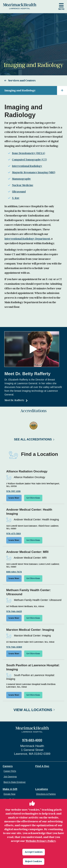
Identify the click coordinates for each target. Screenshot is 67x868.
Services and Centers (22, 81)
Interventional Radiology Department (27, 239)
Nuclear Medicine (23, 185)
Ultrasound (19, 192)
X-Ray (16, 198)
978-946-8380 (14, 647)
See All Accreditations (33, 439)
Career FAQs (10, 771)
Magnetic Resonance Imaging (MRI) (34, 172)
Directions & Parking (46, 794)
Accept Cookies (34, 852)
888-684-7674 (14, 572)
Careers (8, 766)
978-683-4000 (32, 740)
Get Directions (33, 498)
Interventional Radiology (27, 166)
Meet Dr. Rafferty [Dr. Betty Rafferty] (14, 400)
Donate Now (9, 794)
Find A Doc (42, 766)
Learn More (14, 498)
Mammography (21, 179)
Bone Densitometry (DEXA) (28, 153)
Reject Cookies (34, 861)
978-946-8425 (14, 611)
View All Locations (33, 710)
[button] (33, 349)
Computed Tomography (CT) (29, 160)
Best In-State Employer (15, 782)
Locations (42, 789)
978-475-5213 (13, 534)
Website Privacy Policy (41, 841)
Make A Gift (10, 789)
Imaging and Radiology (36, 90)
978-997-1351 (13, 491)
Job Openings (10, 777)
